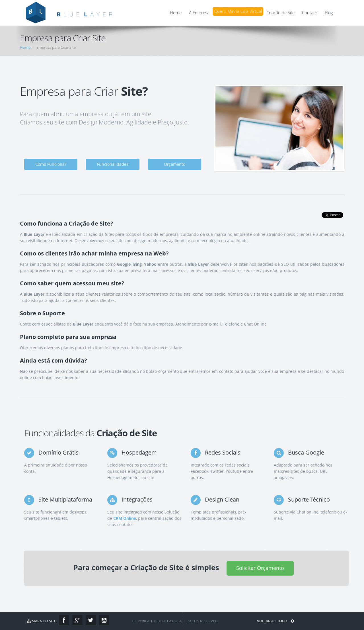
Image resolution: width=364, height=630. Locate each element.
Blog (329, 13)
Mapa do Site (42, 621)
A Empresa (199, 13)
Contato (310, 13)
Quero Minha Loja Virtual (238, 11)
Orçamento (175, 164)
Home (176, 13)
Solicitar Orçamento (260, 568)
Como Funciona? (51, 164)
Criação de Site (280, 13)
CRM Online (125, 518)
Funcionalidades (113, 164)
